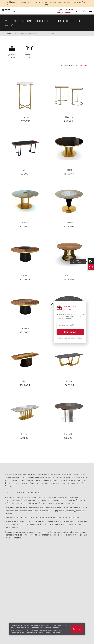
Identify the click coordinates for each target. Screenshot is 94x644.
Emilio (69, 381)
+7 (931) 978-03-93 (65, 10)
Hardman (25, 117)
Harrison (69, 117)
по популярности (69, 65)
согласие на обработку (63, 339)
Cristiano (25, 276)
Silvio (25, 170)
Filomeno (69, 223)
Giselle (25, 223)
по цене (83, 65)
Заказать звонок (64, 12)
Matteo (25, 381)
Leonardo (25, 329)
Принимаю (77, 629)
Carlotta (69, 276)
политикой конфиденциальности (74, 340)
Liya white (69, 434)
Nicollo (69, 170)
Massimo (25, 434)
